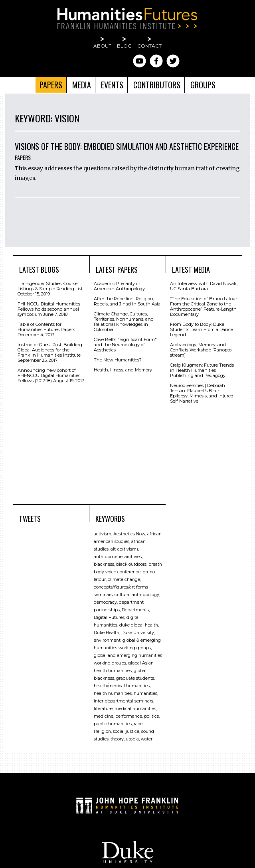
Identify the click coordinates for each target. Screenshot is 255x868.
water (147, 739)
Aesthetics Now (129, 534)
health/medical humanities (122, 686)
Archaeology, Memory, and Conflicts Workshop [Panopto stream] (201, 350)
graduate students (135, 678)
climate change (124, 580)
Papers (51, 85)
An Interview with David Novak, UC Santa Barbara (204, 286)
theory (117, 739)
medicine (104, 716)
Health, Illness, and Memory (123, 370)
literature (103, 709)
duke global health (139, 625)
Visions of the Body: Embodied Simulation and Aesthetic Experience (127, 146)
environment (107, 640)
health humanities (113, 693)
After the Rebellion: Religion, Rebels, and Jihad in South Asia (127, 301)
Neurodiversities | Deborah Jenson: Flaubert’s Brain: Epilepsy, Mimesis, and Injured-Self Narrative (203, 393)
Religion (102, 731)
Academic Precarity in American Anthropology (119, 286)
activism (103, 534)
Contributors (157, 85)
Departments (135, 610)
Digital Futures (109, 618)
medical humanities (135, 709)
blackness (104, 564)
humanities (145, 693)
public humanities (113, 724)
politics (151, 716)
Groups (203, 85)
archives (133, 557)
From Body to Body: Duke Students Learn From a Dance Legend (202, 329)
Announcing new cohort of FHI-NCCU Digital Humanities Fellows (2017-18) (49, 375)
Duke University (138, 633)
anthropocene (108, 557)
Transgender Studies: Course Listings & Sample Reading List (50, 286)
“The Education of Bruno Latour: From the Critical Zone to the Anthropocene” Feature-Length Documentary (204, 306)
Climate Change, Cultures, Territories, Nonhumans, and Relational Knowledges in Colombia (124, 322)
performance (129, 716)
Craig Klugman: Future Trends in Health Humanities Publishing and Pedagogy (202, 370)
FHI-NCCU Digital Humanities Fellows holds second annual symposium (49, 309)
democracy (105, 602)
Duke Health (107, 633)
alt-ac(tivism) (124, 549)
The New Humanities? (118, 360)
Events (112, 85)
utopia (132, 739)
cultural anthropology (137, 595)
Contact (149, 46)
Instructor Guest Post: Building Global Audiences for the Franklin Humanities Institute (50, 350)
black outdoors (131, 564)
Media (82, 85)
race (138, 724)
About (102, 46)
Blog (124, 46)
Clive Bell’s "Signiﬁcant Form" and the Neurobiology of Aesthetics (125, 345)
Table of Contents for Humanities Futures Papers (46, 327)
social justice (126, 731)
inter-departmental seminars (124, 701)
